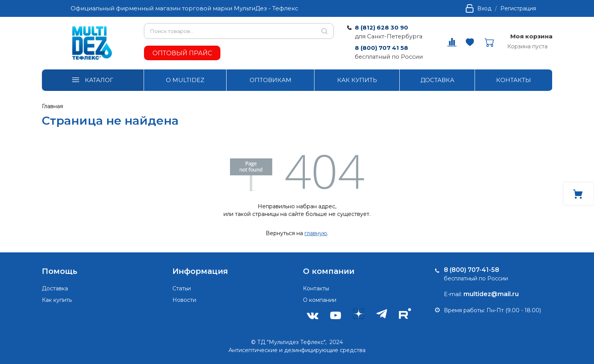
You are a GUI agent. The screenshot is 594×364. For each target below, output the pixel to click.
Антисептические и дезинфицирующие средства (297, 350)
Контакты (316, 288)
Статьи (182, 288)
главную (316, 233)
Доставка (55, 288)
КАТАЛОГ (99, 80)
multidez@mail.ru (491, 294)
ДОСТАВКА (437, 80)
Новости (184, 300)
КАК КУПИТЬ (357, 80)
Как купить (57, 300)
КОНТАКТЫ (514, 80)
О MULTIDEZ (185, 80)
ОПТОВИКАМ (271, 80)
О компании (320, 300)
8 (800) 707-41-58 (472, 270)
